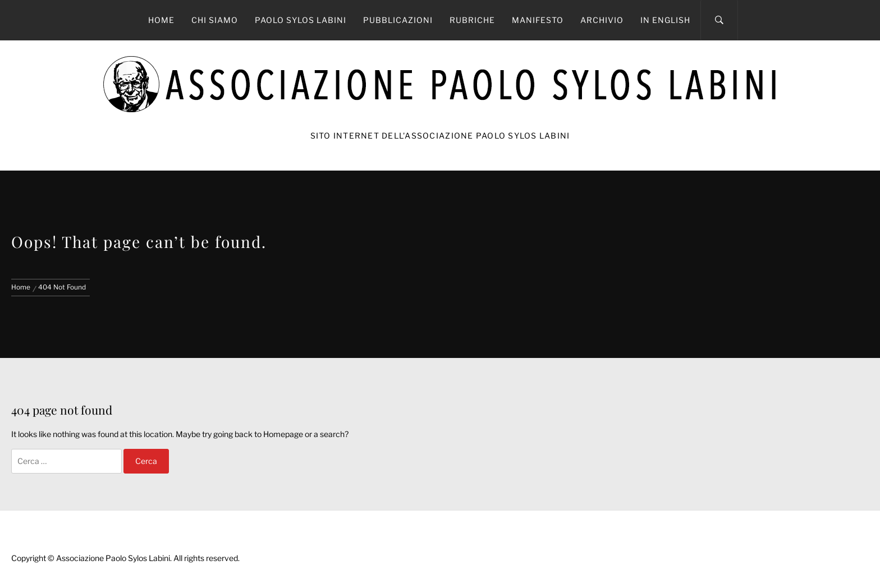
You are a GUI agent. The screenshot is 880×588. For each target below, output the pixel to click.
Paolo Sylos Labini (301, 20)
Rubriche (472, 20)
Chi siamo (215, 20)
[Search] (719, 20)
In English (665, 20)
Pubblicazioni (398, 20)
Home (161, 20)
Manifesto (538, 20)
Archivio (602, 20)
